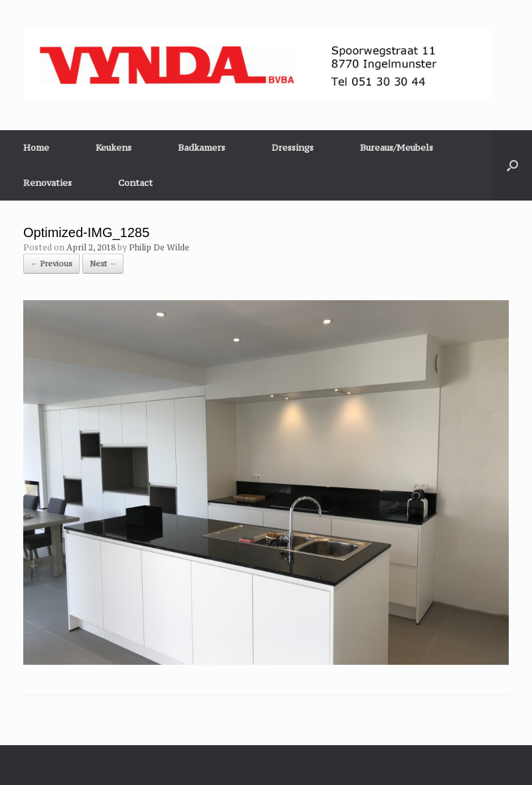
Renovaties (47, 183)
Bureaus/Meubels (397, 147)
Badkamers (202, 147)
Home (36, 147)
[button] (512, 165)
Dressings (293, 147)
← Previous (51, 264)
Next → (103, 264)
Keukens (114, 147)
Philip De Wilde (159, 247)
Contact (135, 183)
